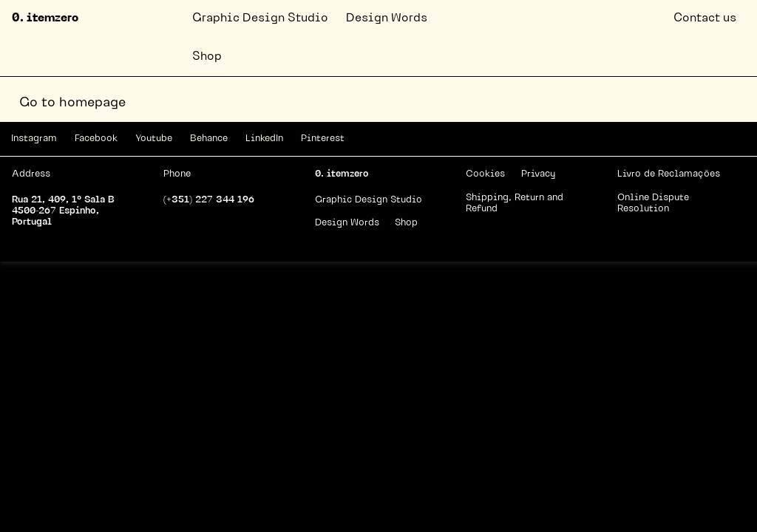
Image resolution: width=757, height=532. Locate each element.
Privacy (538, 174)
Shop (207, 57)
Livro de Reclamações (669, 174)
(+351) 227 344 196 (209, 200)
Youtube (154, 139)
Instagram (34, 139)
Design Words (387, 18)
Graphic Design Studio (260, 18)
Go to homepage (72, 103)
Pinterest (323, 139)
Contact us (705, 18)
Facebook (96, 139)
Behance (209, 139)
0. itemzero (45, 18)
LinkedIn (264, 139)
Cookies (485, 174)
